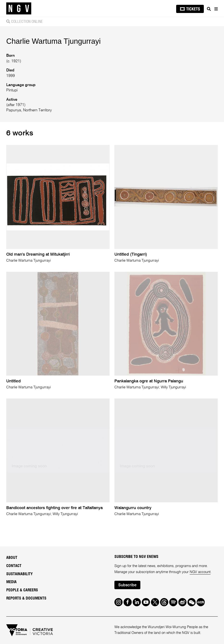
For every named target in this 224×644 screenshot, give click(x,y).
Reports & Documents (26, 598)
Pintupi (12, 90)
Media (11, 582)
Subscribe (127, 585)
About (12, 558)
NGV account (200, 572)
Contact (14, 566)
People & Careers (22, 590)
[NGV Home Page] (19, 9)
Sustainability (19, 574)
